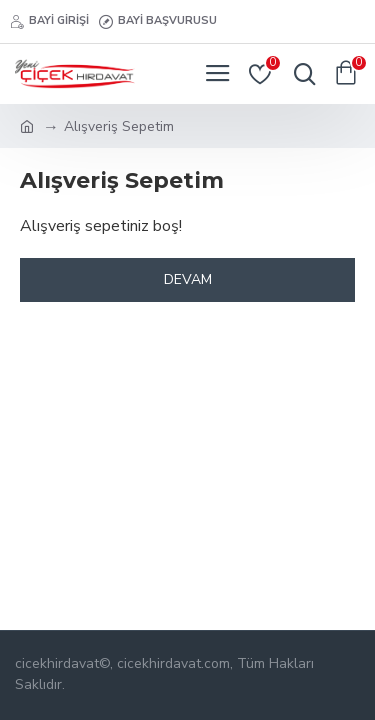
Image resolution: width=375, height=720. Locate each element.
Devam (188, 279)
